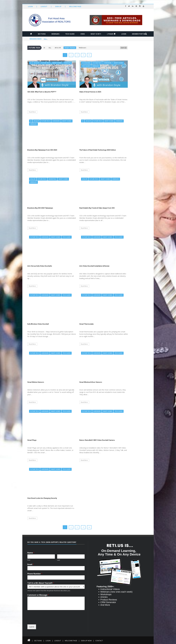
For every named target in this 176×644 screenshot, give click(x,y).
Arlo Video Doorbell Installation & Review (94, 266)
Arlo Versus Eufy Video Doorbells (40, 266)
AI (44, 48)
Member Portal (139, 34)
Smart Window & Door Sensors (91, 382)
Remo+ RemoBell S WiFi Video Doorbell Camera (97, 440)
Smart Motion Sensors (36, 382)
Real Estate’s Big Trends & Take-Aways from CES (97, 208)
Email (31, 564)
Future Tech (46, 63)
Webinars (55, 34)
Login (30, 6)
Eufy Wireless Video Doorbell (38, 324)
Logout (44, 6)
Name (31, 553)
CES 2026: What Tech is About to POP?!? (60, 39)
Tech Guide (70, 34)
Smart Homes (70, 48)
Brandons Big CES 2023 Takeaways (40, 208)
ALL (50, 48)
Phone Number (35, 574)
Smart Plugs (32, 440)
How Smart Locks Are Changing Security (42, 498)
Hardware (108, 63)
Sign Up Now (86, 641)
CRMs (83, 34)
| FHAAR (111, 34)
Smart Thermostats (86, 324)
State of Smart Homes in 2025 (90, 92)
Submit (32, 627)
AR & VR (58, 48)
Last (59, 560)
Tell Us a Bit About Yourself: (41, 583)
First (29, 560)
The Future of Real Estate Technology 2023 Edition (98, 150)
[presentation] (48, 622)
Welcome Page (75, 6)
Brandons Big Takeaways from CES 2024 (42, 150)
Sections (42, 34)
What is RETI (96, 34)
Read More (32, 112)
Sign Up (58, 6)
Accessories (86, 63)
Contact (99, 641)
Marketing (52, 179)
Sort (124, 48)
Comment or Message (38, 595)
